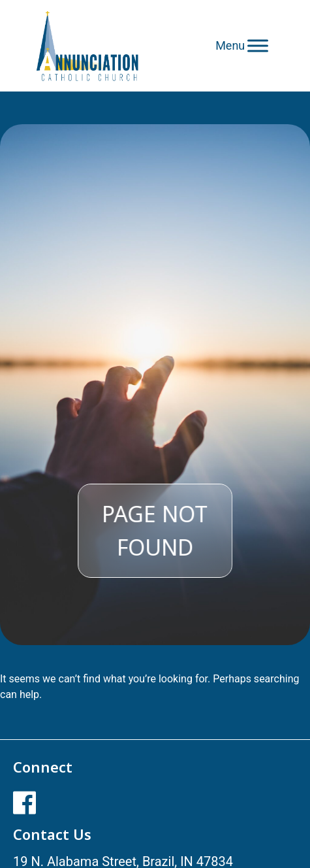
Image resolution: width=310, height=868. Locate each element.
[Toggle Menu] (258, 45)
